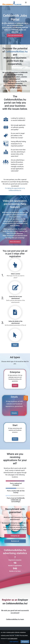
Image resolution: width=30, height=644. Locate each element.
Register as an (10, 600)
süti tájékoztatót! (13, 639)
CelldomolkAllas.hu (17, 52)
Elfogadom (25, 642)
